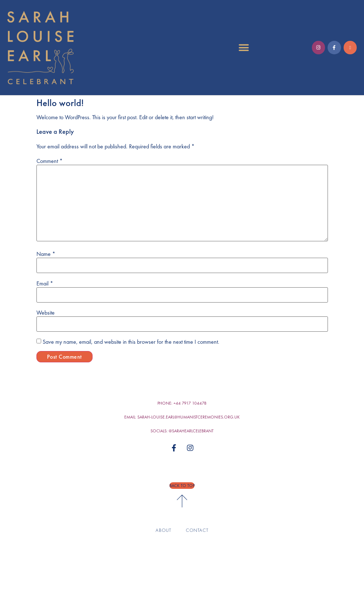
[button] (244, 48)
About (163, 530)
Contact (197, 530)
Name (46, 254)
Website (46, 313)
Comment (50, 161)
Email (45, 284)
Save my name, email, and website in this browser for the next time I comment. (131, 342)
